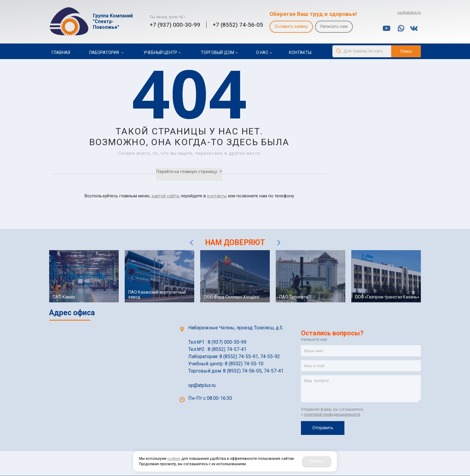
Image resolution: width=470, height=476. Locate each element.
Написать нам (334, 26)
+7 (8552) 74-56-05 (238, 25)
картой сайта (165, 196)
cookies (174, 459)
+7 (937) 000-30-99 (175, 25)
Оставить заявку (291, 26)
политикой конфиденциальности (332, 415)
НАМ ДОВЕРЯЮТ (235, 242)
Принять (317, 461)
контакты (217, 196)
